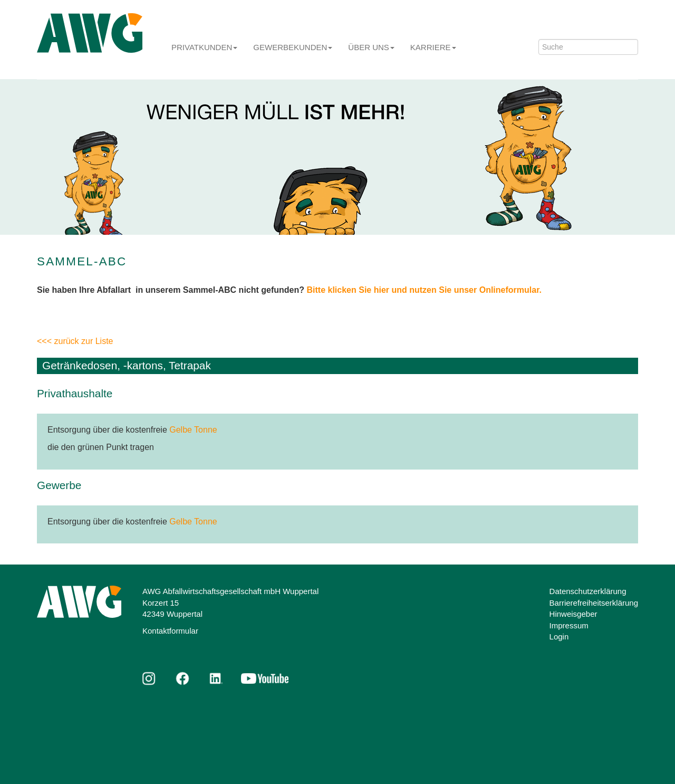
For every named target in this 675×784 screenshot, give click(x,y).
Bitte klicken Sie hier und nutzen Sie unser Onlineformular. (424, 290)
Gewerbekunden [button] (293, 47)
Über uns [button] (371, 47)
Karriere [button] (433, 47)
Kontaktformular (170, 631)
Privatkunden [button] (204, 47)
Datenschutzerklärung (588, 591)
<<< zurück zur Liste (75, 341)
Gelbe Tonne (193, 430)
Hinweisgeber (573, 614)
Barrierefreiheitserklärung (594, 603)
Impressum (569, 625)
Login (559, 637)
